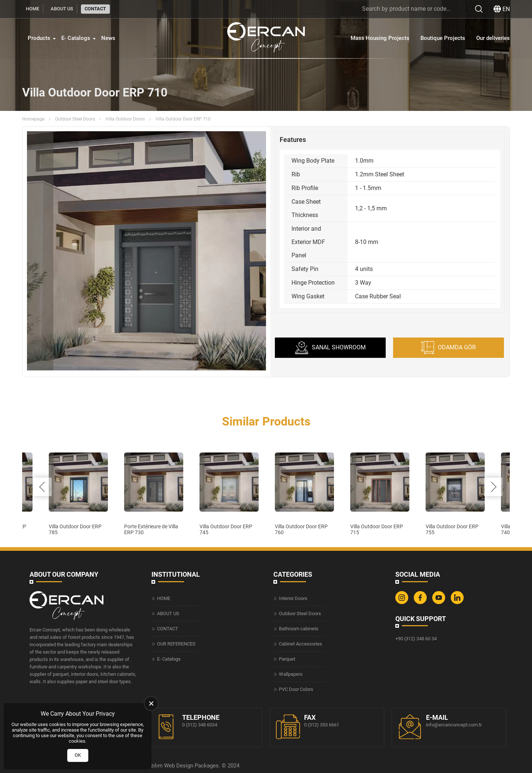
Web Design (179, 766)
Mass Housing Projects (380, 38)
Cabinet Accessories (301, 644)
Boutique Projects (443, 38)
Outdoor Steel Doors (75, 119)
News (108, 38)
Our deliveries (493, 38)
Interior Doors (293, 598)
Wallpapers (291, 674)
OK (78, 755)
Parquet (287, 659)
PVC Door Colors (296, 689)
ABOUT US (62, 9)
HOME (33, 9)
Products (39, 38)
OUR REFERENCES (176, 644)
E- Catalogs (76, 38)
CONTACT (95, 9)
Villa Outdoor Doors (125, 119)
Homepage (33, 119)
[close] (151, 704)
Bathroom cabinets (299, 629)
